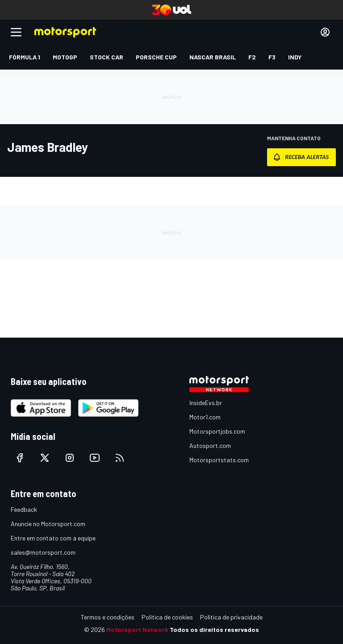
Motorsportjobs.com (217, 431)
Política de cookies (167, 617)
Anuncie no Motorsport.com (48, 524)
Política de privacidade (231, 617)
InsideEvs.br (206, 403)
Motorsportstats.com (219, 460)
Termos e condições (108, 617)
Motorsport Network (137, 629)
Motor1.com (205, 417)
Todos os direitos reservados (214, 629)
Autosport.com (210, 445)
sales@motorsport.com (43, 552)
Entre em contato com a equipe (53, 538)
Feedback (24, 509)
